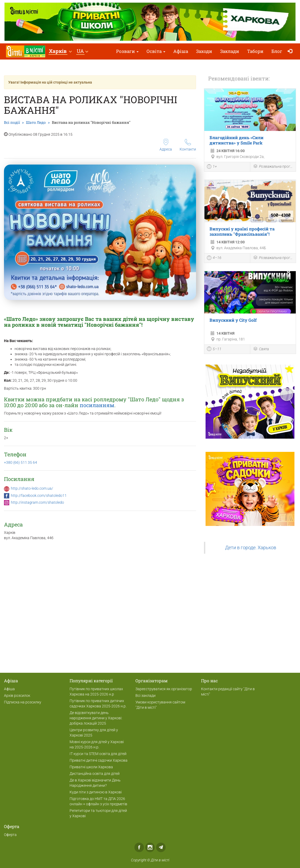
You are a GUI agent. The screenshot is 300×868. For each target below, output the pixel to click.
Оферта (10, 835)
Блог (277, 51)
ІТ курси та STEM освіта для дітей (98, 754)
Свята (261, 349)
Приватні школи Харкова (91, 767)
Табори (255, 51)
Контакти (188, 145)
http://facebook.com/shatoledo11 (39, 496)
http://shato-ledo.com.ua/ (32, 488)
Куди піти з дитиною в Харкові (96, 792)
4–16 (214, 258)
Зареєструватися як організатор (164, 689)
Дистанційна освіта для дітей (95, 774)
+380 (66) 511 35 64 (21, 462)
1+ (212, 167)
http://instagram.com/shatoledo (37, 502)
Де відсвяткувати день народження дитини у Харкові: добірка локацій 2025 (96, 718)
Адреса (166, 145)
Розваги (127, 51)
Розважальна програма (273, 167)
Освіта (156, 51)
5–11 (214, 349)
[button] (60, 51)
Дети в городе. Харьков (251, 548)
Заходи (204, 51)
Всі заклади (146, 696)
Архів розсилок (17, 696)
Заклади (230, 51)
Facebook (139, 847)
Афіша (181, 51)
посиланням (97, 405)
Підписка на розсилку (23, 702)
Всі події (12, 122)
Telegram (161, 847)
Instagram (150, 847)
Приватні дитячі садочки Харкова (99, 760)
